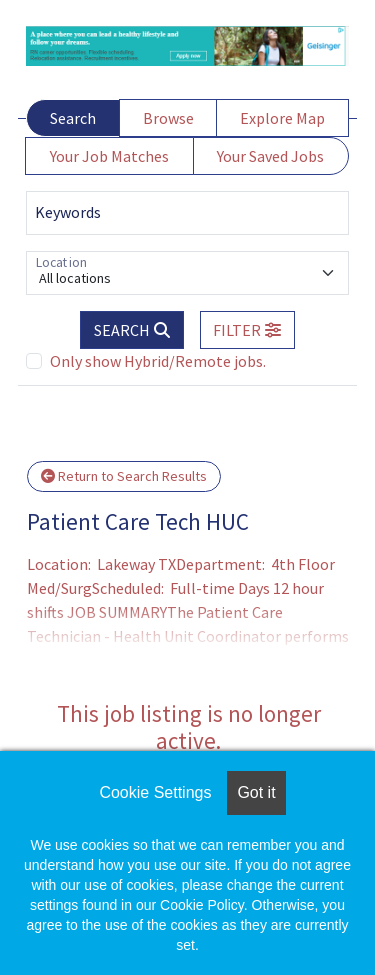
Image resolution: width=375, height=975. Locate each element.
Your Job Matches (109, 156)
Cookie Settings (155, 792)
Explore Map (282, 118)
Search (73, 118)
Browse (168, 118)
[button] (248, 330)
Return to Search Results (124, 476)
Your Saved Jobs (270, 156)
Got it (256, 792)
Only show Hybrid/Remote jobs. (158, 361)
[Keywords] (187, 213)
